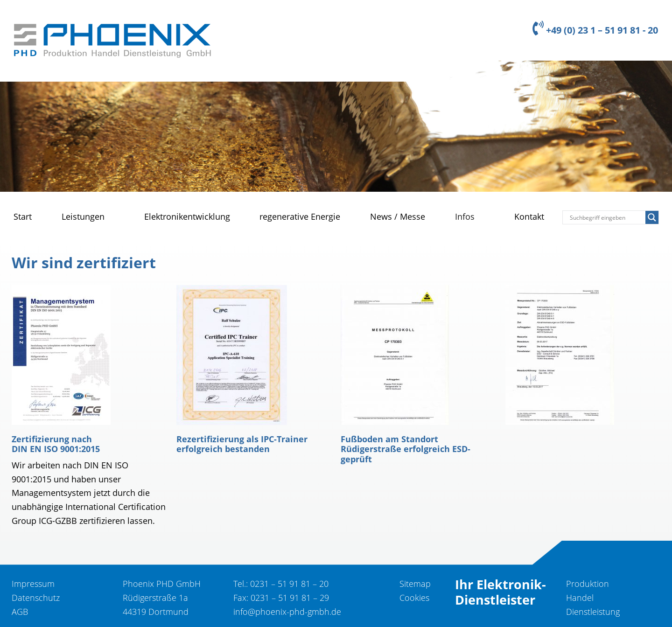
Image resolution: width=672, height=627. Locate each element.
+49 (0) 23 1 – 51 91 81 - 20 (595, 30)
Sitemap (415, 584)
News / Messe (398, 216)
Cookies (414, 598)
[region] (336, 126)
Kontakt (529, 216)
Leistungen (83, 216)
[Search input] (606, 217)
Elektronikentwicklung (187, 216)
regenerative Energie (300, 216)
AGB (20, 612)
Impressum (33, 584)
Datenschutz (36, 598)
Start (23, 216)
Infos (465, 216)
